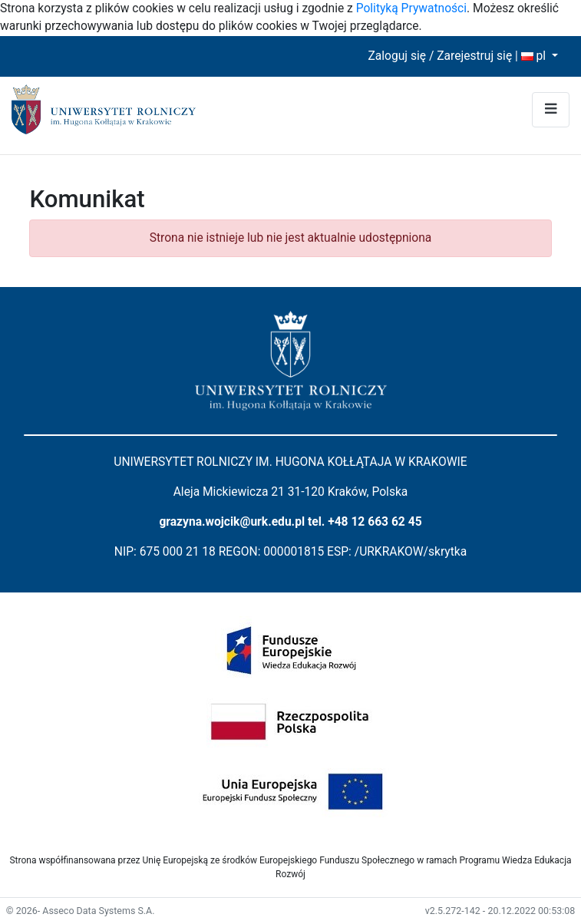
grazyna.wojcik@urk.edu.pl (232, 522)
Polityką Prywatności (411, 8)
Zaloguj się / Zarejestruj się (440, 56)
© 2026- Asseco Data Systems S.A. (81, 911)
